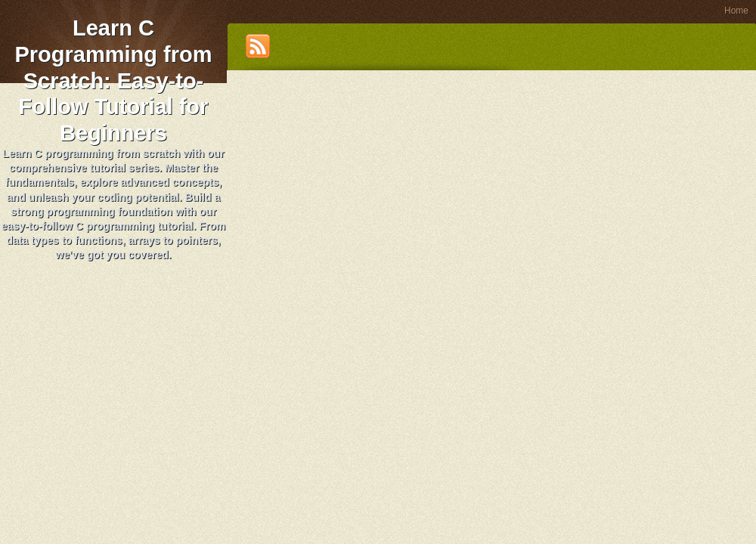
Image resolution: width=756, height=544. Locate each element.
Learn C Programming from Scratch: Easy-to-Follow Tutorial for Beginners (113, 80)
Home (736, 11)
